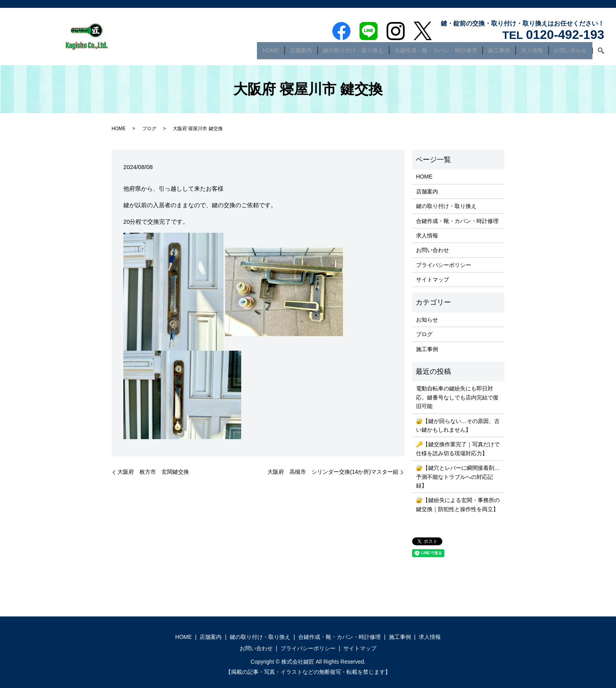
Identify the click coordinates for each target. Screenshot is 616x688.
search (598, 53)
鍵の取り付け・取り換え (353, 53)
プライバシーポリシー (444, 265)
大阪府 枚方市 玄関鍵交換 (153, 472)
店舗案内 (301, 53)
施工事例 (499, 53)
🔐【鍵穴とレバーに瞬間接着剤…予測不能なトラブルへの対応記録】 (458, 477)
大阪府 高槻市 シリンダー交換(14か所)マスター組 (333, 472)
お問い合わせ (570, 53)
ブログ (149, 129)
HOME (271, 53)
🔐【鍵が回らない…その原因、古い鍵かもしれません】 (458, 425)
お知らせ (427, 320)
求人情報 (532, 53)
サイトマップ (433, 280)
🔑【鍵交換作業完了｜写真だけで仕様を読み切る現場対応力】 (458, 449)
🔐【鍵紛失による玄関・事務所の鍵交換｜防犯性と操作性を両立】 (458, 504)
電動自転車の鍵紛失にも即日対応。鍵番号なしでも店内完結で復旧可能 (457, 397)
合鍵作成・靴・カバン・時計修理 (436, 53)
